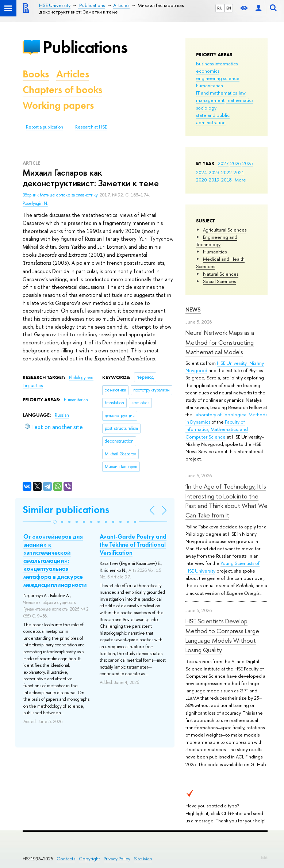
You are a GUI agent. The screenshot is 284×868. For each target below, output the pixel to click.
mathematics (240, 100)
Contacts (66, 859)
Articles (73, 74)
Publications (85, 47)
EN (229, 8)
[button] (55, 522)
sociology (206, 108)
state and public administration (213, 119)
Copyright (89, 859)
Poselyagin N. (35, 203)
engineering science (218, 78)
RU (220, 8)
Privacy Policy (117, 859)
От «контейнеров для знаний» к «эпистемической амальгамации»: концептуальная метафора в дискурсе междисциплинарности (55, 561)
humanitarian (210, 85)
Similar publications (66, 510)
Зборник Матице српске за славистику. (61, 195)
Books (36, 74)
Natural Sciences (221, 274)
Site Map (143, 859)
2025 (248, 163)
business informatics (217, 64)
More (240, 180)
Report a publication (45, 127)
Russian (62, 415)
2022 (227, 172)
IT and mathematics (216, 93)
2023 (214, 172)
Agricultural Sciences (225, 230)
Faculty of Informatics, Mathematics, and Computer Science (217, 429)
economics (208, 71)
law (242, 93)
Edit (264, 857)
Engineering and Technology (217, 241)
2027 (223, 163)
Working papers (58, 105)
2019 (214, 180)
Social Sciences (219, 281)
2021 (239, 172)
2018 (227, 180)
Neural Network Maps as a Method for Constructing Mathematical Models (220, 342)
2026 (235, 163)
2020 (202, 180)
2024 (202, 172)
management (210, 100)
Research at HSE (91, 127)
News (193, 309)
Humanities (215, 252)
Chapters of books (62, 90)
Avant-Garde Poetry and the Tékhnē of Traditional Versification (133, 544)
